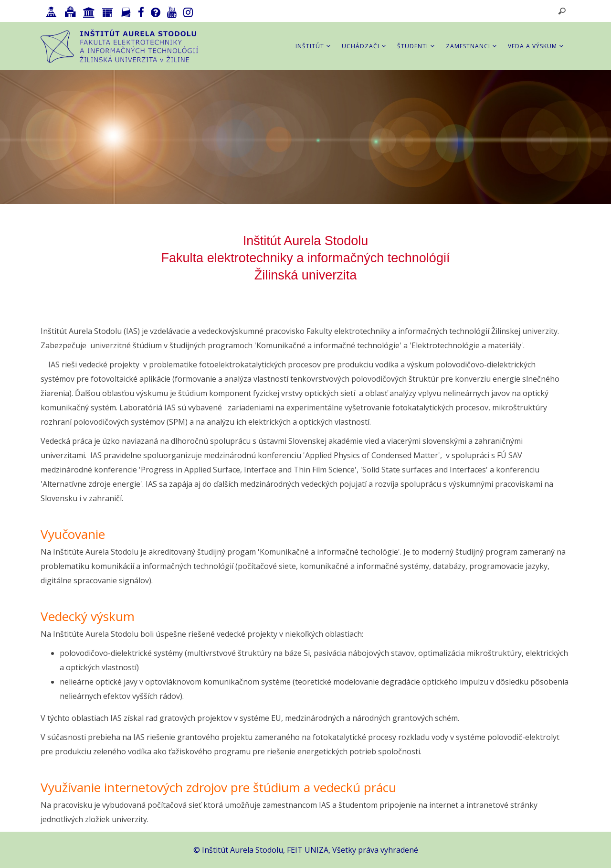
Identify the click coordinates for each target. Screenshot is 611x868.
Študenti (416, 46)
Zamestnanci (471, 46)
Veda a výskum (536, 46)
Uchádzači (364, 46)
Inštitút (313, 46)
